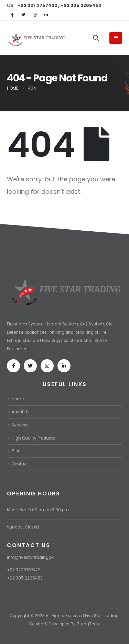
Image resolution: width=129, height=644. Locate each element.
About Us (21, 412)
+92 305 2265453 (81, 5)
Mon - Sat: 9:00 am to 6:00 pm (38, 510)
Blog (16, 451)
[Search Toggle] (96, 38)
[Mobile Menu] (116, 38)
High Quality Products (33, 438)
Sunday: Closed (23, 527)
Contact (20, 464)
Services (20, 425)
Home (18, 399)
